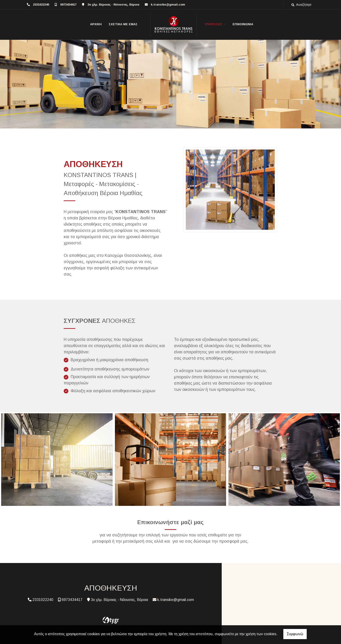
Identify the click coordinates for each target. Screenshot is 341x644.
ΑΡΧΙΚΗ (96, 24)
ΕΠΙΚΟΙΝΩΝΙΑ (243, 24)
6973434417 (68, 5)
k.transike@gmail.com (168, 5)
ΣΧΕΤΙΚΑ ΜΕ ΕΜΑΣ (123, 24)
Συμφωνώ (295, 634)
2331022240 (41, 5)
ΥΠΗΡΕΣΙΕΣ (214, 24)
